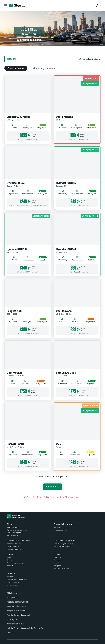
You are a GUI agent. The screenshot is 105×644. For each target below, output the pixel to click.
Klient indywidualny (44, 68)
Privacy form (12, 619)
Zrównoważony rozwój (15, 549)
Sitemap (10, 633)
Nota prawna (12, 598)
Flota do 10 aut (16, 68)
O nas (9, 557)
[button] (90, 59)
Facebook (57, 557)
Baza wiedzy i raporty (15, 563)
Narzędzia (10, 577)
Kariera (9, 560)
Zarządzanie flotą (60, 530)
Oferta (10, 524)
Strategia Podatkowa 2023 (17, 606)
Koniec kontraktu (13, 585)
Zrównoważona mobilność (18, 541)
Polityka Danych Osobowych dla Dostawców (25, 628)
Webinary (10, 566)
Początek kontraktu (14, 582)
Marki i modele (12, 535)
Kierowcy (11, 574)
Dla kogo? (57, 527)
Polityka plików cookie (16, 611)
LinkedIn (57, 563)
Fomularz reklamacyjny (62, 568)
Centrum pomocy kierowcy (17, 579)
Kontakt (57, 554)
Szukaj (11, 59)
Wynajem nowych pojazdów (17, 530)
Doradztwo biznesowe (62, 546)
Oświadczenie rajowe (16, 624)
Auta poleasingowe (14, 533)
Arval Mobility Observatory (64, 544)
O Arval (10, 554)
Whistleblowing (13, 593)
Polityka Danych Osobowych (18, 615)
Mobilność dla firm (14, 544)
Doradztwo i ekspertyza (64, 541)
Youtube (57, 560)
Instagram (57, 566)
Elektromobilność (13, 546)
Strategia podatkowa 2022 (17, 602)
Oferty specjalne (13, 527)
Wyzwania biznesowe (63, 524)
